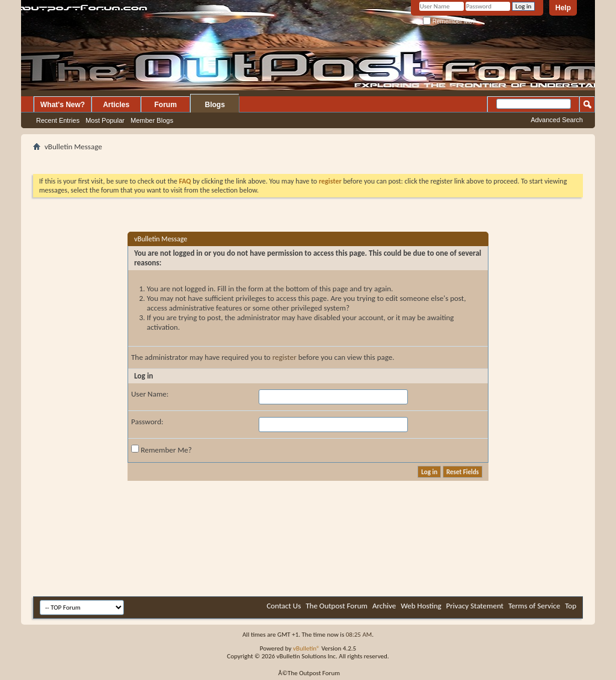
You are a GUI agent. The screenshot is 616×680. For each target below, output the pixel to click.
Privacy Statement (475, 606)
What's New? (63, 105)
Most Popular (105, 120)
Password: (147, 422)
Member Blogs (152, 120)
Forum (166, 105)
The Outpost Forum (337, 606)
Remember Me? (449, 21)
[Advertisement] (308, 159)
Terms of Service (534, 606)
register (285, 357)
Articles (116, 105)
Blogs (215, 105)
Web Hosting (421, 606)
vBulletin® (306, 648)
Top (571, 606)
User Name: (150, 394)
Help (563, 8)
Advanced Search (557, 120)
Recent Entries (58, 120)
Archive (384, 606)
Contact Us (284, 606)
